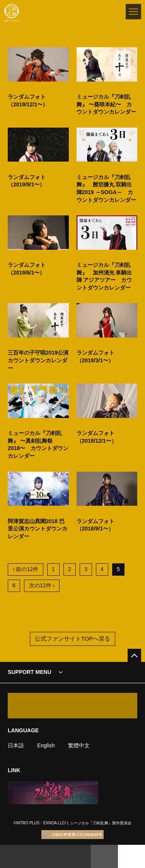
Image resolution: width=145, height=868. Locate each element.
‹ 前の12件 (26, 569)
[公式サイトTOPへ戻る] (134, 656)
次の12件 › (42, 585)
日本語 (16, 745)
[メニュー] (133, 12)
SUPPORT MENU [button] (30, 672)
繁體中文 (79, 745)
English (46, 745)
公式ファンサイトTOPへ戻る (73, 639)
